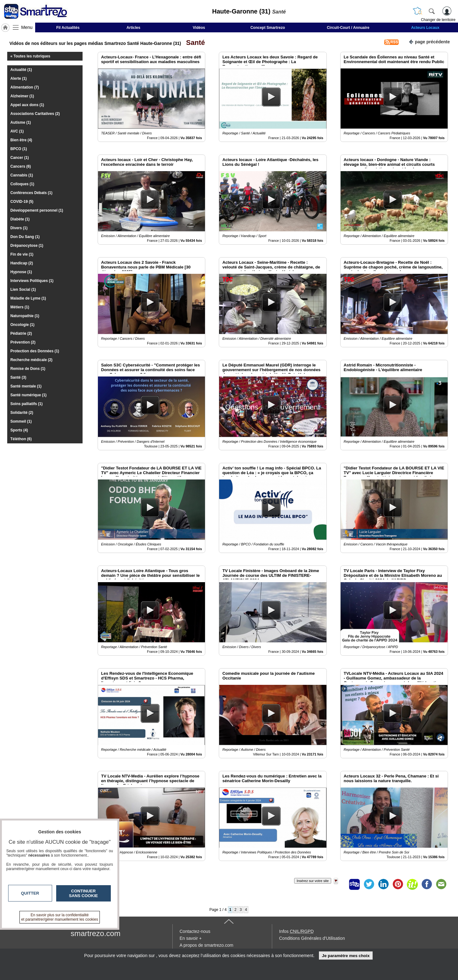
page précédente (429, 41)
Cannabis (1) (22, 175)
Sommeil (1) (21, 421)
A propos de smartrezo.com (206, 945)
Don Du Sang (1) (25, 237)
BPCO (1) (19, 149)
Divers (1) (19, 228)
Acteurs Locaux (425, 28)
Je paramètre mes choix (346, 956)
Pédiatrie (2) (21, 333)
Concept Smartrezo (268, 28)
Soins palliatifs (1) (27, 404)
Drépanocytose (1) (27, 246)
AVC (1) (17, 131)
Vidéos (199, 28)
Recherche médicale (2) (31, 360)
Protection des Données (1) (35, 351)
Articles (133, 28)
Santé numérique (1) (28, 395)
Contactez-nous (195, 931)
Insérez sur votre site (313, 881)
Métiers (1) (20, 307)
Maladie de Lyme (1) (28, 298)
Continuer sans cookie (84, 893)
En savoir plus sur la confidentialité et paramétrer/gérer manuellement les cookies (60, 917)
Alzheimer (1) (22, 96)
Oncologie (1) (22, 325)
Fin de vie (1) (22, 254)
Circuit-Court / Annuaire (348, 28)
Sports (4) (19, 430)
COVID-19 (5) (22, 202)
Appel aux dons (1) (27, 105)
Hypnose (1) (21, 272)
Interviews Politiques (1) (32, 281)
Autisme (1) (21, 122)
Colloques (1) (22, 184)
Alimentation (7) (25, 87)
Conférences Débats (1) (31, 193)
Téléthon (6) (21, 439)
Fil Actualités (68, 28)
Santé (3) (18, 377)
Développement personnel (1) (37, 210)
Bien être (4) (21, 140)
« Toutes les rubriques (30, 56)
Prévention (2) (23, 342)
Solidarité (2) (22, 413)
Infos (296, 931)
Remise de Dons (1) (28, 369)
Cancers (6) (21, 166)
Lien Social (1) (23, 290)
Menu (27, 27)
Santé (194, 43)
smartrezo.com (96, 933)
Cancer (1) (20, 158)
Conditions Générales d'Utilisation (312, 938)
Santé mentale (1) (26, 386)
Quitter (30, 893)
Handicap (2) (22, 263)
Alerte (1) (19, 79)
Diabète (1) (20, 219)
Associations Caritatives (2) (35, 114)
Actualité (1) (21, 70)
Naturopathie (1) (25, 316)
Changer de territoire (438, 20)
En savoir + (191, 938)
